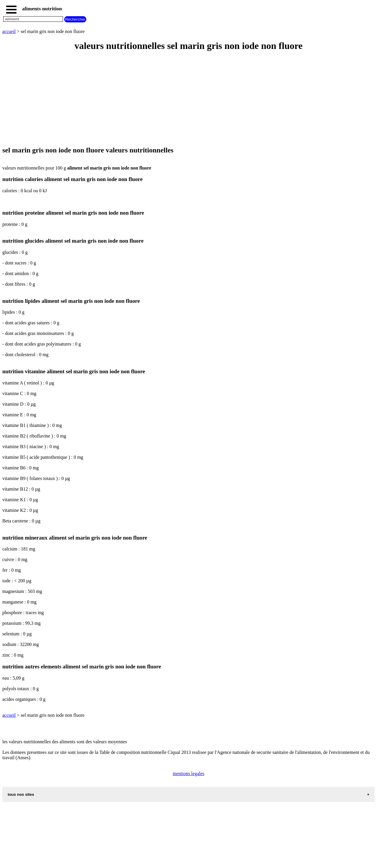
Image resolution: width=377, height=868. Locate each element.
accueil (9, 31)
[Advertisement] (179, 99)
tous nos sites (21, 794)
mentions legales (188, 774)
